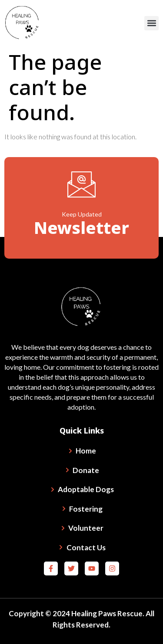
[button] (151, 23)
